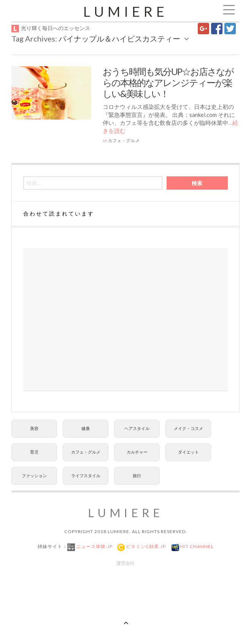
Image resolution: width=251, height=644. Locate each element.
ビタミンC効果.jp (145, 546)
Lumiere (126, 11)
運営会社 (125, 563)
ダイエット (188, 452)
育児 (34, 452)
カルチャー (137, 452)
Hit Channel (196, 546)
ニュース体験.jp (94, 546)
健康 (86, 428)
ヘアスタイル (137, 428)
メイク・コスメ (188, 428)
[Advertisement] (125, 320)
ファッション (34, 475)
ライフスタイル (86, 475)
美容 (34, 428)
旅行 (137, 475)
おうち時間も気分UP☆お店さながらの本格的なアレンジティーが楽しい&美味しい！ (168, 82)
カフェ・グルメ (124, 140)
